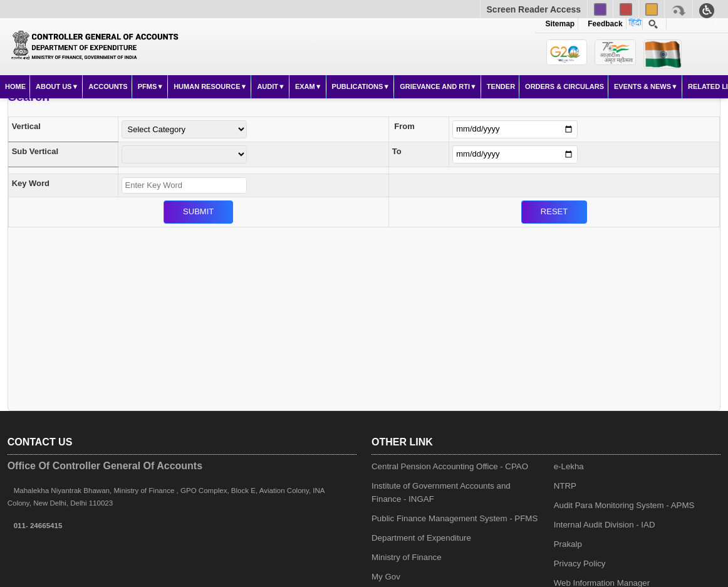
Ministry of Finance (407, 557)
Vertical (26, 126)
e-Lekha (569, 466)
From (404, 126)
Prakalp (568, 544)
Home (15, 86)
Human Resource (207, 86)
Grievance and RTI (435, 86)
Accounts (108, 86)
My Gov (386, 577)
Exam (305, 86)
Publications (358, 86)
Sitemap (560, 24)
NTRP (565, 486)
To (397, 151)
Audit (268, 86)
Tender (501, 86)
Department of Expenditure (421, 538)
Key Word (31, 183)
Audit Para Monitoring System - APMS (624, 505)
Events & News (642, 86)
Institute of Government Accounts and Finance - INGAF (441, 492)
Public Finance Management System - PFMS (455, 518)
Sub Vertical (35, 151)
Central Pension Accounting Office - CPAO (450, 466)
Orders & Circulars (564, 86)
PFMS (148, 86)
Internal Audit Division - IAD (605, 525)
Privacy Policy (580, 564)
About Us (54, 86)
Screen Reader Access (534, 9)
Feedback (603, 24)
